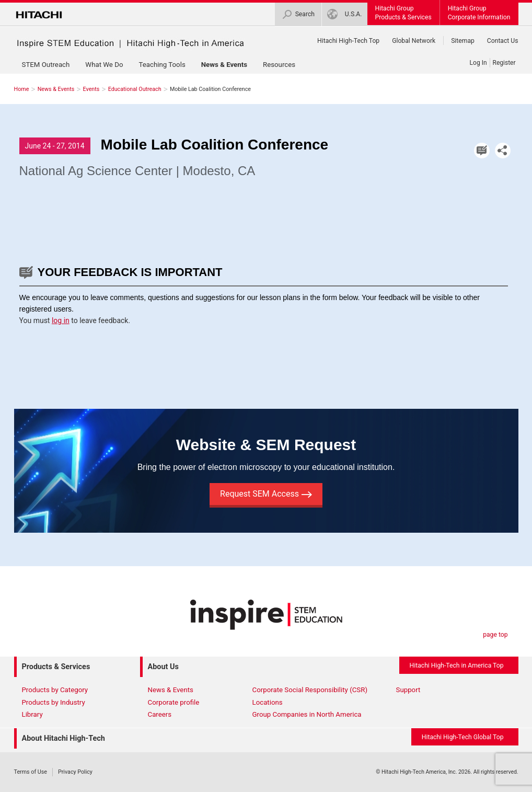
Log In (478, 63)
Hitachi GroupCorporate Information (479, 13)
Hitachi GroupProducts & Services (403, 13)
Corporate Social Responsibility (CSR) (310, 690)
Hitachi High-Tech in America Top (457, 665)
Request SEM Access (266, 494)
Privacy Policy (75, 772)
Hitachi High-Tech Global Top (463, 737)
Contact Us (503, 41)
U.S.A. (345, 14)
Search (298, 14)
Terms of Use (31, 772)
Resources (279, 65)
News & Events (224, 65)
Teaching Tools (162, 65)
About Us (163, 667)
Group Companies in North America (307, 714)
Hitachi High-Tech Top (348, 41)
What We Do (104, 65)
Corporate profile (174, 702)
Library (32, 714)
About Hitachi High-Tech (63, 738)
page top (495, 635)
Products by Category (55, 690)
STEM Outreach (46, 65)
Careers (160, 714)
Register (504, 63)
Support (408, 690)
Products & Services (56, 667)
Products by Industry (54, 702)
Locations (268, 702)
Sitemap (463, 41)
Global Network (414, 41)
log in (61, 320)
